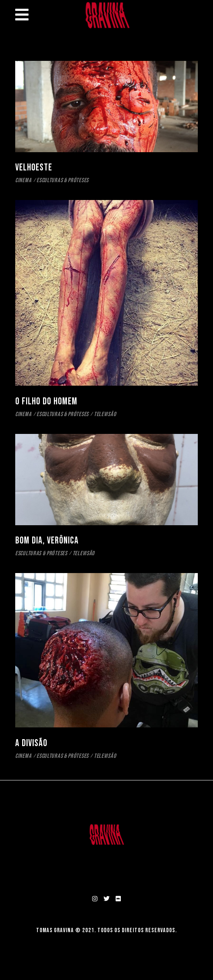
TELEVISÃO (105, 414)
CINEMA (23, 180)
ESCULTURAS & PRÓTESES (63, 180)
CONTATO (106, 869)
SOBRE (106, 856)
